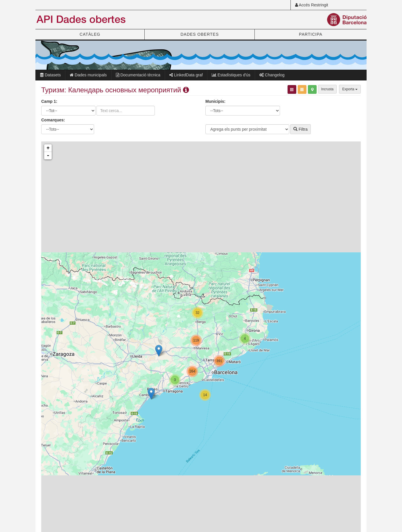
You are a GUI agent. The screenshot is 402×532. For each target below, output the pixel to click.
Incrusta (327, 89)
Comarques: (53, 120)
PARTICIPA (311, 34)
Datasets (50, 75)
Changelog (272, 75)
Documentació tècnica (138, 75)
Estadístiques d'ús (231, 75)
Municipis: (215, 101)
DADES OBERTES (200, 34)
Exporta (350, 89)
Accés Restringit (312, 5)
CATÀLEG (90, 34)
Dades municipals (88, 75)
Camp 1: (49, 101)
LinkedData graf (186, 75)
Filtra (300, 129)
